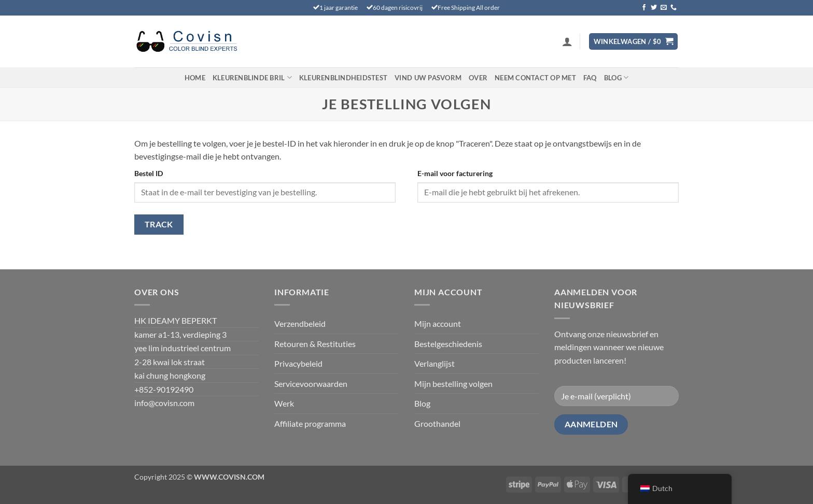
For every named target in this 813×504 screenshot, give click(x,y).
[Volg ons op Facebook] (644, 8)
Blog (616, 77)
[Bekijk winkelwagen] (634, 42)
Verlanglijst (434, 363)
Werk (284, 403)
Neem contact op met (535, 78)
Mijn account (438, 323)
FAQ (590, 78)
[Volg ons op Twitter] (654, 8)
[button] (567, 41)
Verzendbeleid (300, 323)
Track (159, 224)
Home (195, 78)
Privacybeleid (298, 363)
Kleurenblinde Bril (252, 77)
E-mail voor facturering (455, 173)
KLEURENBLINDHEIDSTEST (343, 78)
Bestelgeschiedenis (448, 344)
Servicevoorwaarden (311, 384)
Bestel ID (149, 173)
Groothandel (437, 423)
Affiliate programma (310, 423)
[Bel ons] (674, 8)
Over (478, 78)
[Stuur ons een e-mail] (664, 8)
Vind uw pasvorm (428, 78)
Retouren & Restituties (315, 344)
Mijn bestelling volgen (453, 384)
